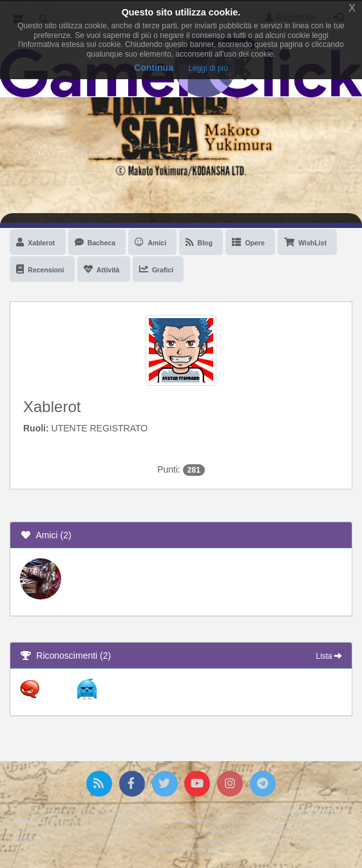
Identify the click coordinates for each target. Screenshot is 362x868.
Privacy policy (204, 850)
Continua (154, 68)
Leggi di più (208, 68)
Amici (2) (46, 535)
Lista (329, 656)
